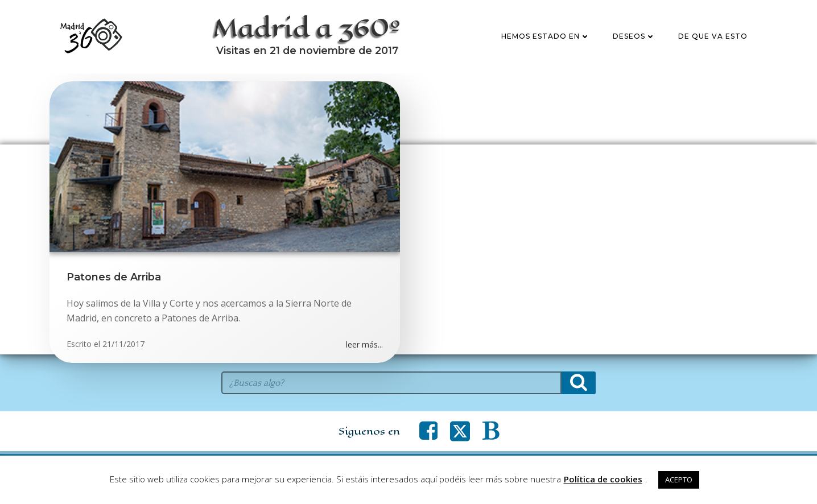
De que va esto (713, 36)
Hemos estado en (546, 36)
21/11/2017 (123, 344)
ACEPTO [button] (679, 480)
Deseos (634, 36)
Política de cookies (603, 479)
